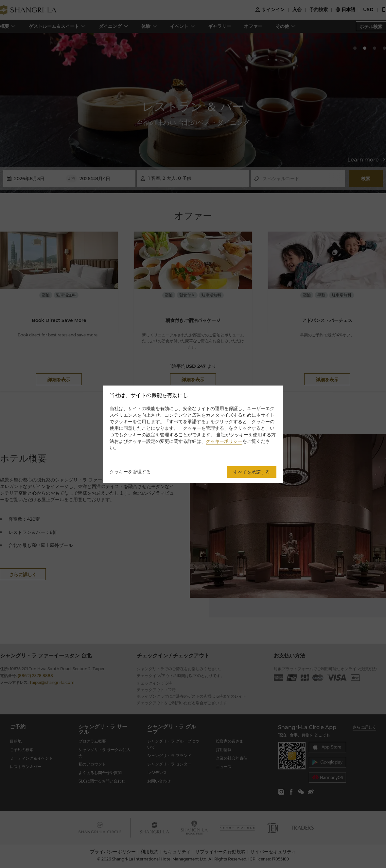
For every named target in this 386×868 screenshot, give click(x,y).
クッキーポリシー (224, 441)
